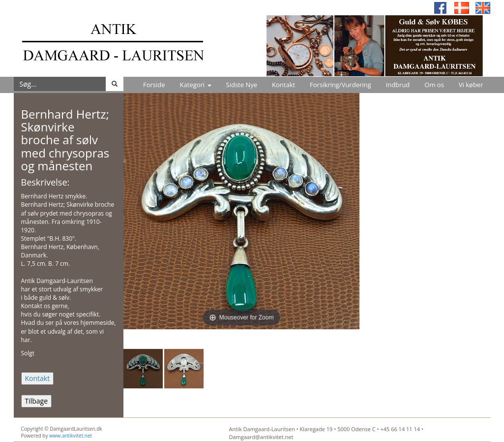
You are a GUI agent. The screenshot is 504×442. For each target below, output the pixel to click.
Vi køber (471, 85)
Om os (434, 85)
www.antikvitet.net (71, 436)
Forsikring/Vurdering (340, 85)
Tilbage (37, 401)
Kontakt (283, 85)
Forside (154, 85)
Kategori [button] (196, 85)
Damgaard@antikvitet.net (261, 437)
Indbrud (398, 85)
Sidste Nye (242, 85)
